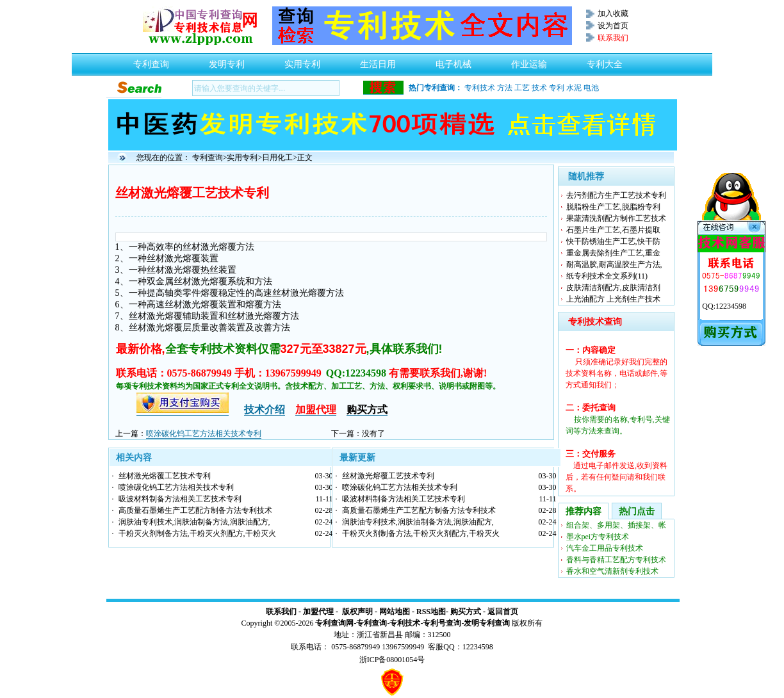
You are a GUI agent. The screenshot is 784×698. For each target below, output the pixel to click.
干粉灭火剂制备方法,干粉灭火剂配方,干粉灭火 (197, 533)
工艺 (522, 88)
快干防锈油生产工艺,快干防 (613, 241)
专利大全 (605, 61)
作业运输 (529, 61)
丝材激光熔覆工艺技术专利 (165, 476)
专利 (557, 88)
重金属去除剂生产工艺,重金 (613, 253)
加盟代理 (318, 612)
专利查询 (151, 61)
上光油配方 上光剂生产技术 (613, 299)
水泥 (574, 88)
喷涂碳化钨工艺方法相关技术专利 (204, 434)
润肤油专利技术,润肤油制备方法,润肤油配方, (194, 522)
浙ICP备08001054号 (392, 660)
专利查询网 (334, 623)
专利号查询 (442, 623)
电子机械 (453, 61)
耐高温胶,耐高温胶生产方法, (614, 264)
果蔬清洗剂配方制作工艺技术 (616, 218)
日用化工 (277, 158)
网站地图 (395, 612)
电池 (591, 88)
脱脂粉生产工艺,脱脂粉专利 (613, 207)
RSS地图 (431, 612)
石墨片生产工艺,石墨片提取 (613, 230)
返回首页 (503, 612)
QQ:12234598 (724, 306)
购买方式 (466, 612)
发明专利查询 (487, 623)
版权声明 (357, 612)
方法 (505, 88)
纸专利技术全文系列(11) (607, 276)
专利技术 (480, 88)
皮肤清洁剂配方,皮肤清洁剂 (613, 288)
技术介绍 (265, 410)
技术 (539, 88)
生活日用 (378, 61)
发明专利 (227, 61)
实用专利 (302, 61)
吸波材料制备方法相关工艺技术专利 (180, 499)
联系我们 (281, 612)
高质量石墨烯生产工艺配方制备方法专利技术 (195, 510)
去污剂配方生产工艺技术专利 (616, 195)
